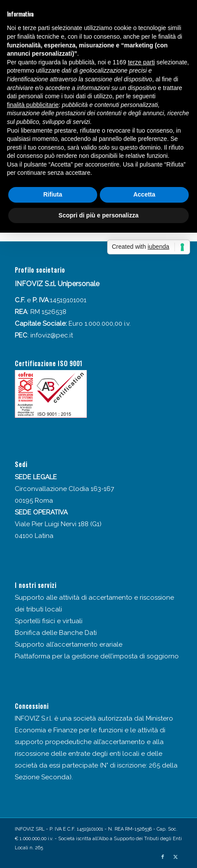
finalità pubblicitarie (33, 105)
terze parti (141, 62)
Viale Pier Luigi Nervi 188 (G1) (58, 524)
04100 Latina (34, 536)
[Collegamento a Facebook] (163, 857)
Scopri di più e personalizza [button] (98, 215)
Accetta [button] (144, 194)
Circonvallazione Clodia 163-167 (64, 489)
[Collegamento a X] (176, 857)
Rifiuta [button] (53, 194)
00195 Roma (34, 501)
